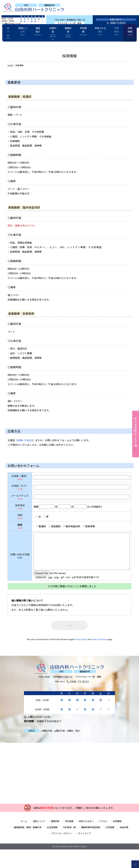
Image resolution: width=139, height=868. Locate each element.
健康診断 (69, 45)
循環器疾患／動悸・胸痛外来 (28, 831)
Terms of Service (99, 643)
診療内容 (56, 45)
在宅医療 (110, 831)
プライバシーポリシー (62, 837)
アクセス (107, 45)
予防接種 (80, 45)
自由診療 (124, 831)
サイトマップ (84, 837)
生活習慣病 (52, 831)
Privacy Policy (81, 643)
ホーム (21, 45)
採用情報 (117, 45)
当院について (32, 45)
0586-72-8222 (118, 23)
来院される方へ (94, 45)
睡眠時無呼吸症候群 (91, 831)
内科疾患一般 (69, 831)
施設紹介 (44, 45)
